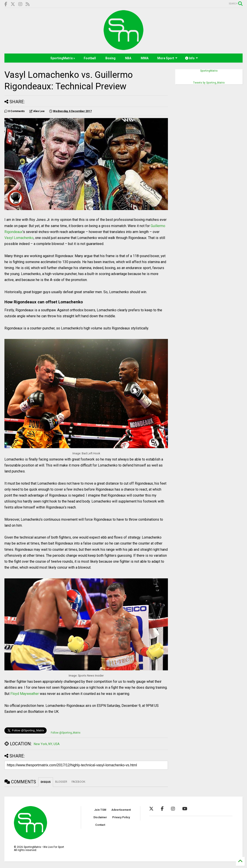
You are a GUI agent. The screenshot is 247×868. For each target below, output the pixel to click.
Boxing (110, 58)
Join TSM (100, 810)
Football (90, 58)
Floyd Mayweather (25, 694)
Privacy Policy (121, 817)
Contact (100, 825)
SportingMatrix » (63, 58)
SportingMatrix (209, 71)
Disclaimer (100, 817)
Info (192, 58)
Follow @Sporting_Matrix (66, 733)
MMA (145, 58)
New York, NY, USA (47, 744)
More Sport (167, 58)
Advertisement (121, 810)
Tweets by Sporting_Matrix (209, 83)
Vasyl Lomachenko (19, 238)
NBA (128, 58)
